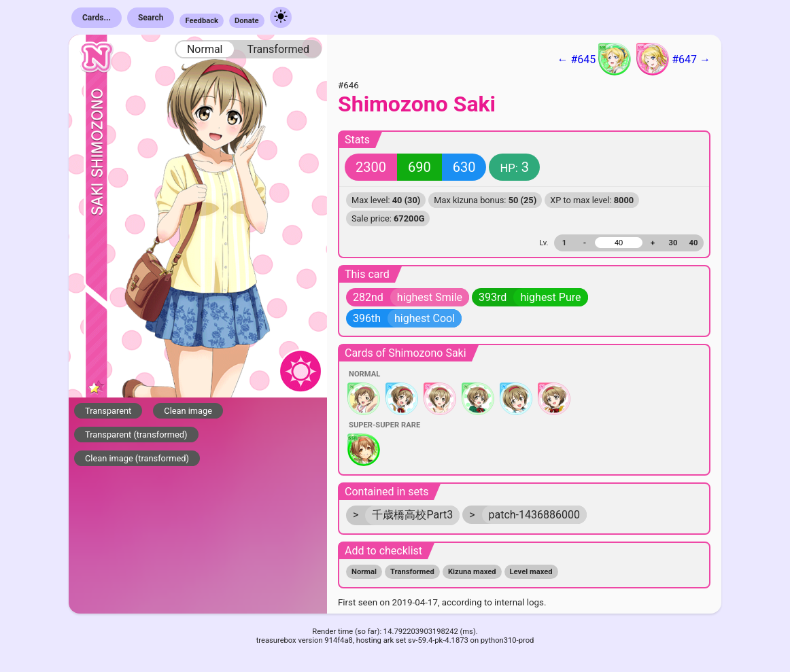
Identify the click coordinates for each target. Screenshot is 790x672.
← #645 (594, 59)
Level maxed (531, 572)
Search (151, 18)
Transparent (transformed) (136, 435)
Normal (205, 49)
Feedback (202, 21)
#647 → (673, 59)
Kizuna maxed (472, 572)
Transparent (108, 411)
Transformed (278, 49)
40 (694, 243)
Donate (247, 21)
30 (673, 243)
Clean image (188, 411)
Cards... (97, 18)
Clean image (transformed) (137, 458)
